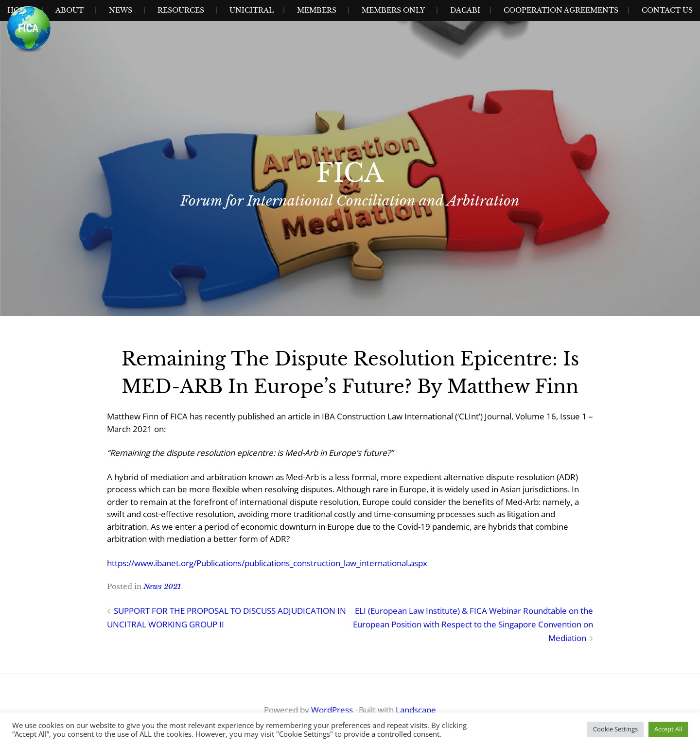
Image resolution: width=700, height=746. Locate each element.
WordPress (332, 710)
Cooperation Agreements (561, 10)
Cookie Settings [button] (615, 729)
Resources (181, 10)
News (121, 10)
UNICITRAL (252, 10)
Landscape (416, 710)
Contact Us (667, 10)
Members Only (393, 10)
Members (317, 10)
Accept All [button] (668, 729)
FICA (350, 173)
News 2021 (162, 586)
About (70, 10)
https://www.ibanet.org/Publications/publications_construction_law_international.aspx (267, 563)
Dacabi (465, 10)
